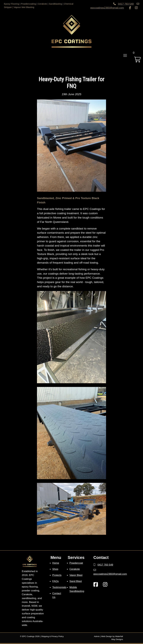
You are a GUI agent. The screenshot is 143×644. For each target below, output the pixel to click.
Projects (57, 575)
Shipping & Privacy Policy (52, 636)
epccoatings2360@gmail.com (107, 8)
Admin (97, 636)
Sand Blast (76, 581)
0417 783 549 (126, 4)
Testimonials (59, 587)
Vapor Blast (76, 575)
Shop (55, 569)
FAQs (56, 581)
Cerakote (75, 569)
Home (56, 563)
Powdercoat (76, 563)
